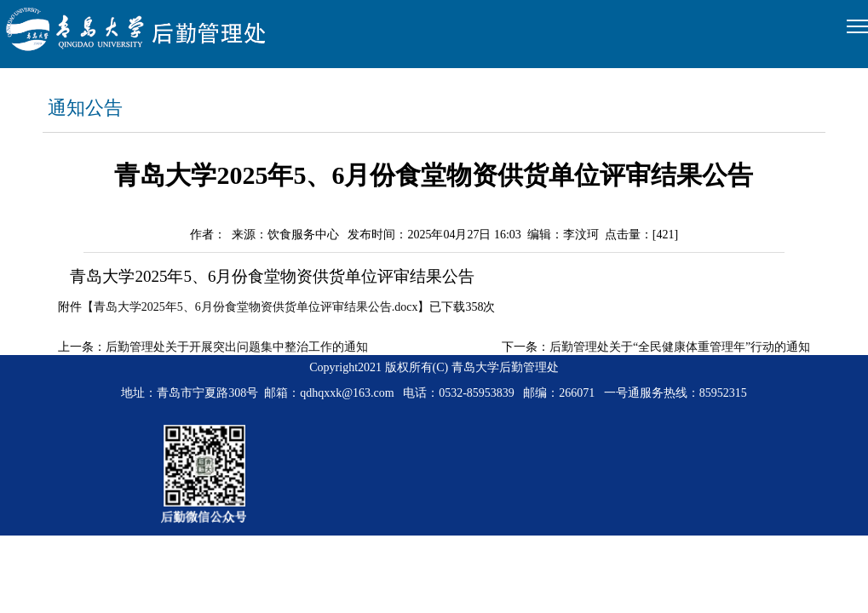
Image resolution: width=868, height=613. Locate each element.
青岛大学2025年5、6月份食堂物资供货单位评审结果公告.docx (256, 307)
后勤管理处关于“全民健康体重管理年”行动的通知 (680, 347)
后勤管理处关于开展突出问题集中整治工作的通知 (237, 347)
